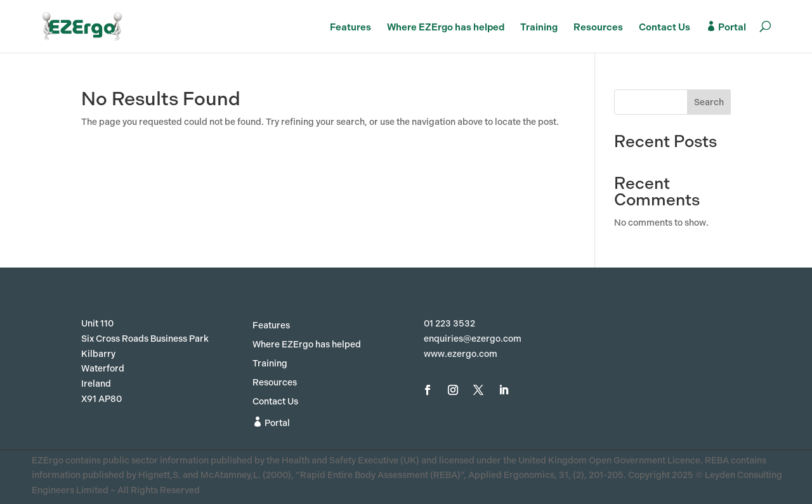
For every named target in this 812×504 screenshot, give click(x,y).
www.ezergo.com (461, 354)
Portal (726, 27)
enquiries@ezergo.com (473, 339)
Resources (598, 28)
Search (709, 102)
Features (350, 28)
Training (539, 28)
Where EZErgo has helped (446, 28)
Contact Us (665, 28)
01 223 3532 (449, 324)
